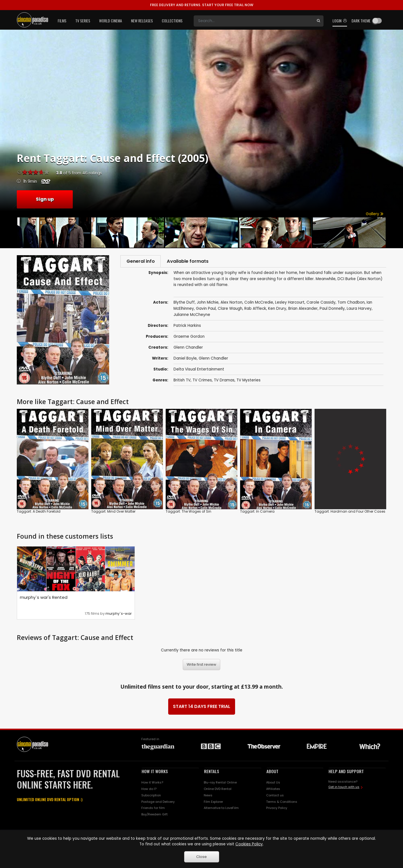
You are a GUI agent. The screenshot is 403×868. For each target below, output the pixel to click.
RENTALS (212, 772)
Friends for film (153, 808)
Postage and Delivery (158, 802)
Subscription (151, 796)
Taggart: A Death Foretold (39, 512)
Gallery (375, 214)
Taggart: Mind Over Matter (113, 512)
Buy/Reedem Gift (154, 815)
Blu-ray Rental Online (220, 783)
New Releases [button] (142, 21)
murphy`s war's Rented (44, 598)
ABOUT (272, 772)
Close (201, 857)
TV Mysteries (249, 381)
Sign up (45, 199)
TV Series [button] (83, 21)
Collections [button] (172, 21)
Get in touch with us (344, 787)
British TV (182, 381)
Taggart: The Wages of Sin (188, 512)
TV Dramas (224, 381)
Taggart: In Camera (257, 512)
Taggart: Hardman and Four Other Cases (350, 512)
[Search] (254, 21)
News (208, 796)
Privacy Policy (277, 808)
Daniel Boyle (185, 359)
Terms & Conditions (282, 802)
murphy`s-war (119, 614)
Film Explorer (213, 802)
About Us (273, 783)
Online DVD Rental (218, 789)
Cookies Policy (249, 844)
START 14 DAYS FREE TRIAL (202, 707)
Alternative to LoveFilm (221, 808)
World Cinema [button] (111, 21)
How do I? (149, 789)
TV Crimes (202, 381)
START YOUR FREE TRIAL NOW (202, 5)
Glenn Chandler (188, 348)
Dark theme (361, 21)
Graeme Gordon (189, 337)
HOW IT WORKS (155, 772)
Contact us (275, 796)
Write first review (201, 665)
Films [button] (62, 21)
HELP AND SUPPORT (346, 772)
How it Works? (152, 783)
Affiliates (273, 789)
